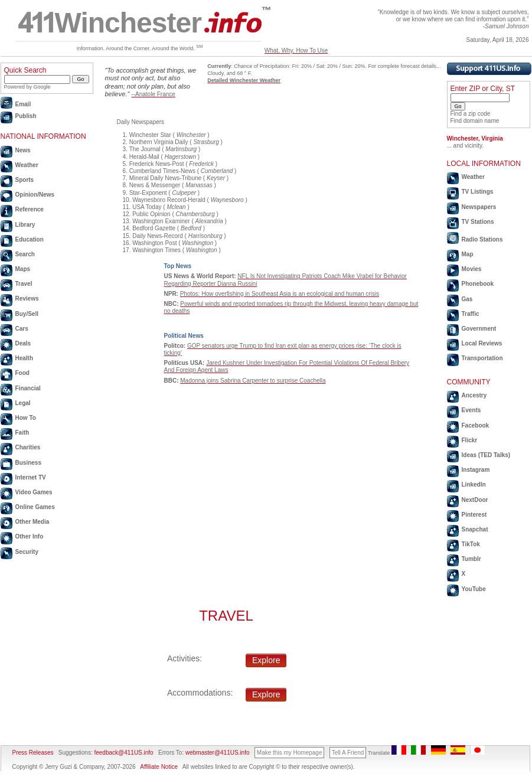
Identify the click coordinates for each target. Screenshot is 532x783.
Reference (30, 209)
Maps (23, 269)
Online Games (35, 507)
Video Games (34, 492)
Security (27, 552)
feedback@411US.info (123, 753)
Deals (23, 343)
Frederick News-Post (157, 164)
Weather (27, 165)
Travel (24, 284)
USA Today (147, 207)
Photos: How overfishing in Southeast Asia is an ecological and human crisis (280, 294)
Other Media (32, 522)
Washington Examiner (161, 221)
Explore (266, 660)
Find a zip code (471, 114)
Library (25, 225)
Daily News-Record (158, 236)
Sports (25, 180)
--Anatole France (153, 94)
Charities (28, 447)
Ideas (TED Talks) (486, 455)
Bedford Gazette (154, 228)
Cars (22, 329)
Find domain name (475, 121)
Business (28, 463)
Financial (28, 388)
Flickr (470, 440)
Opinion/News (35, 195)
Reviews (27, 298)
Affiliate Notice (159, 767)
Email (23, 104)
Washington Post (154, 243)
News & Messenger (155, 185)
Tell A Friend (348, 753)
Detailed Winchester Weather (244, 80)
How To (26, 418)
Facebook (476, 425)
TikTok (471, 544)
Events (471, 410)
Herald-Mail (144, 157)
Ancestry (474, 395)
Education (30, 239)
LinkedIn (474, 485)
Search (25, 254)
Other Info (30, 536)
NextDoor (475, 500)
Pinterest (474, 515)
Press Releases (33, 753)
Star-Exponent (148, 193)
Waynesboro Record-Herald (169, 200)
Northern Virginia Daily (159, 142)
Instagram (476, 470)
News (23, 150)
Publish (26, 116)
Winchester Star (150, 135)
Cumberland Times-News (162, 171)
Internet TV (31, 477)
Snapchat (475, 529)
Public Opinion (151, 214)
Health (25, 358)
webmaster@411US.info (218, 753)
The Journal (145, 149)
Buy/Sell (27, 314)
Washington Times (156, 250)
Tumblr (471, 559)
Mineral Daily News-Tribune (165, 178)
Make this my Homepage (290, 753)
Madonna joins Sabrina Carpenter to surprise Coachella (253, 381)
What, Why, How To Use (296, 50)
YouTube (474, 589)
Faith (22, 433)
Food (22, 373)
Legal (23, 403)
